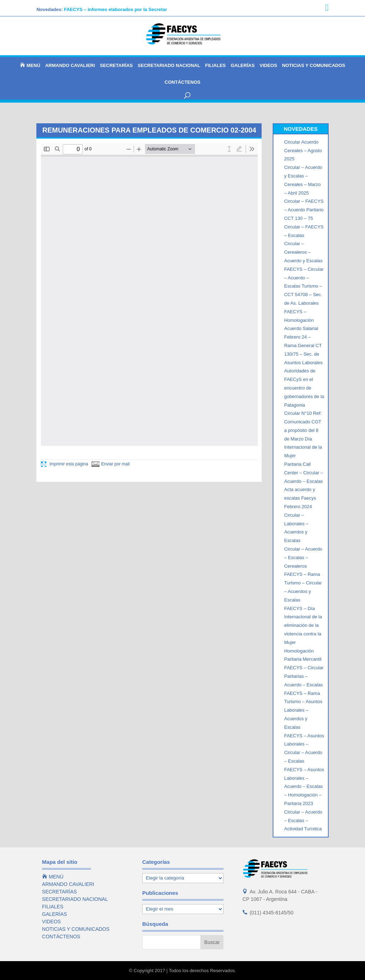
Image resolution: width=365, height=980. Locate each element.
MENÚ (30, 65)
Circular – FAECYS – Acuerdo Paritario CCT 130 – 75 (304, 210)
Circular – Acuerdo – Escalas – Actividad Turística (303, 821)
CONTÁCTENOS (182, 82)
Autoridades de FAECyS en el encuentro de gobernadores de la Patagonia (304, 388)
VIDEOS (268, 66)
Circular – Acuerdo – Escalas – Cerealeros (303, 558)
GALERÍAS (243, 66)
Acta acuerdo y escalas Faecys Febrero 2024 (300, 498)
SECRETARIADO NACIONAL (169, 66)
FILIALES (216, 66)
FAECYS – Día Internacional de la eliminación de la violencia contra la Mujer (303, 625)
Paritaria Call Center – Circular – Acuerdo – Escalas (304, 473)
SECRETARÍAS (116, 66)
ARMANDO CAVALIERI (70, 66)
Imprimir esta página (65, 464)
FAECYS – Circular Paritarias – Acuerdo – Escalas (304, 676)
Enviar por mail (111, 464)
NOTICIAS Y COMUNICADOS (313, 66)
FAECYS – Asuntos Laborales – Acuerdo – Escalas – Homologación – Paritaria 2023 (304, 786)
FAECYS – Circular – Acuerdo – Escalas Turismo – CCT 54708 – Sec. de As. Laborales (304, 286)
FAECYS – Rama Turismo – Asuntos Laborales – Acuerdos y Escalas (303, 710)
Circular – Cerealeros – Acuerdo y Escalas (303, 252)
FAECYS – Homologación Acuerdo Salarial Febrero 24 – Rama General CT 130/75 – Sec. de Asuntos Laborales (303, 337)
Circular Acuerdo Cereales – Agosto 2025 (303, 151)
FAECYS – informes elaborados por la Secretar (115, 9)
